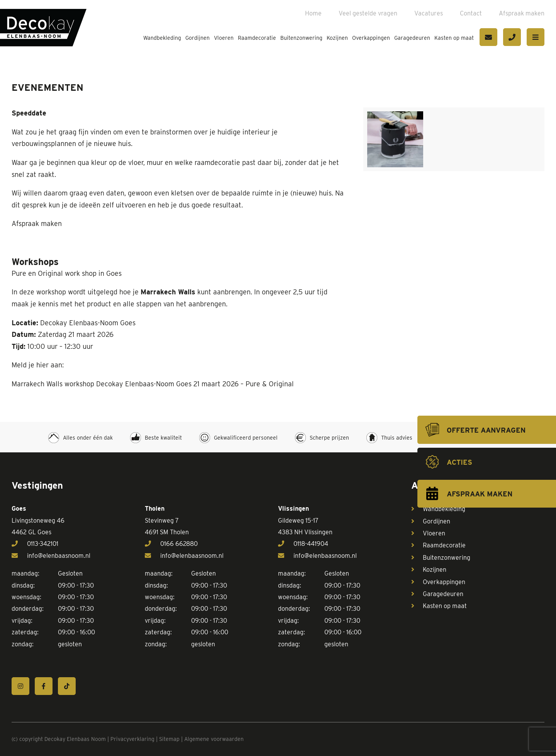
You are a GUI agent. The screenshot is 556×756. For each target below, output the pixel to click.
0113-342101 (35, 544)
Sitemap (169, 739)
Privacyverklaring (132, 739)
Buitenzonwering (301, 38)
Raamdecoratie (257, 38)
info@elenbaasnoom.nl (51, 556)
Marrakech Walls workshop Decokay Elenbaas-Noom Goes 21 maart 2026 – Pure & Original (153, 384)
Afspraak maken (522, 13)
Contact (471, 13)
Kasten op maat (454, 38)
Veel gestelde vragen (368, 13)
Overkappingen (371, 38)
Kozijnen (337, 38)
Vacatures (429, 13)
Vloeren (224, 38)
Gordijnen (197, 38)
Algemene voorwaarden (214, 739)
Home (313, 13)
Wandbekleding (162, 38)
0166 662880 (171, 544)
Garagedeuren (412, 38)
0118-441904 (303, 544)
